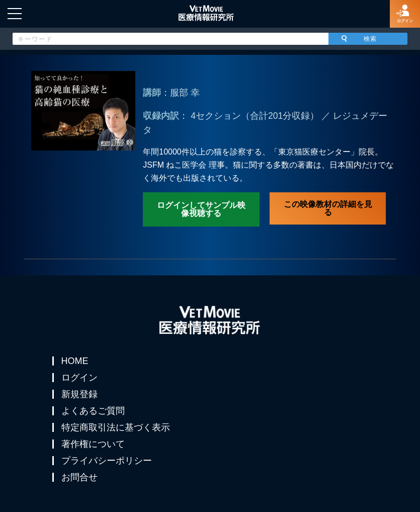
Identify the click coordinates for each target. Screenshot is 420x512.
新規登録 (79, 394)
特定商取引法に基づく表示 (116, 427)
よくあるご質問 (93, 411)
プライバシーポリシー (107, 461)
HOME (75, 361)
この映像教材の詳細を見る (328, 208)
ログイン (79, 378)
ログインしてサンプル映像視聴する (201, 209)
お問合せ (79, 477)
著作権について (93, 444)
